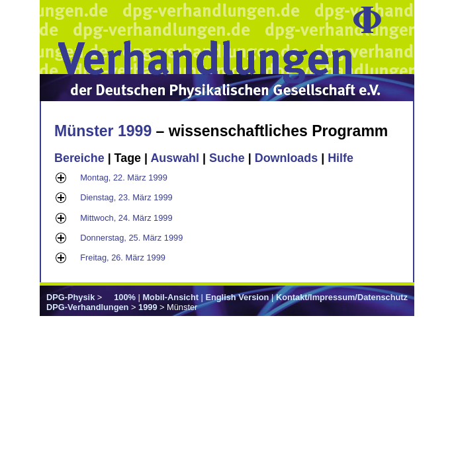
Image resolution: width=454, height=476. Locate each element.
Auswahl (175, 158)
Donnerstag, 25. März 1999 (131, 238)
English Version (237, 297)
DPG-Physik (70, 297)
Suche (227, 158)
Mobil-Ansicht (170, 297)
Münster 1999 (103, 131)
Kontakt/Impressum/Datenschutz (342, 297)
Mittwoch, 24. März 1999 (126, 218)
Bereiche (79, 158)
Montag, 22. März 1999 (124, 178)
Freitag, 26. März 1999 (123, 258)
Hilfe (340, 158)
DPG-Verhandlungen (87, 307)
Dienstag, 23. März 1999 (126, 197)
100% (125, 297)
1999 (148, 307)
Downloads (287, 158)
